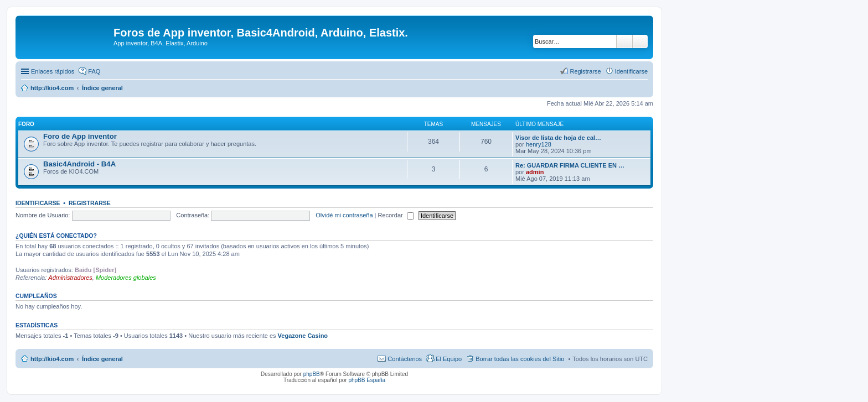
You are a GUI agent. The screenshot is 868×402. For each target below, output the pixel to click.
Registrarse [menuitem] (585, 71)
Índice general (102, 359)
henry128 (539, 144)
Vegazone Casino (303, 336)
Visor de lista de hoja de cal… (558, 138)
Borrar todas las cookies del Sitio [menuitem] (520, 359)
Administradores (70, 278)
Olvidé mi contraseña (344, 215)
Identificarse (38, 203)
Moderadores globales (126, 278)
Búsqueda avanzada (640, 41)
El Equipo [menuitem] (449, 359)
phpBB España (367, 380)
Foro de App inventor (80, 136)
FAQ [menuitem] (94, 71)
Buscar (624, 41)
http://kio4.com (52, 359)
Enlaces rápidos (53, 71)
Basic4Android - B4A (79, 164)
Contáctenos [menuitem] (405, 359)
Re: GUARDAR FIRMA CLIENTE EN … (570, 165)
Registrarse (90, 203)
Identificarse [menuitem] (631, 71)
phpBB (312, 374)
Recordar (396, 215)
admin (535, 172)
